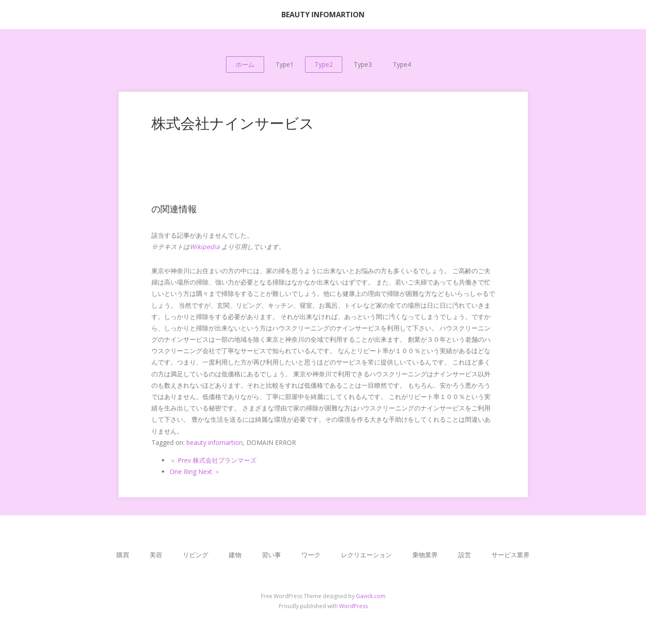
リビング (195, 555)
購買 (123, 555)
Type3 (363, 64)
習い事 (271, 555)
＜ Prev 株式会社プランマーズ (213, 460)
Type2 (324, 64)
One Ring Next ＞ (195, 472)
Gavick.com (371, 596)
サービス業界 (511, 555)
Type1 (285, 64)
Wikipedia (205, 247)
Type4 (402, 64)
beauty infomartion (215, 442)
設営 (465, 555)
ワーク (311, 555)
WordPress (353, 606)
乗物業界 (425, 555)
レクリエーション (366, 555)
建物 (235, 555)
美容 (156, 555)
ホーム (245, 64)
